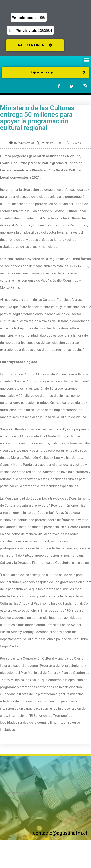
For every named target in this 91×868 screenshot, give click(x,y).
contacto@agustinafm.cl (60, 833)
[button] (87, 60)
